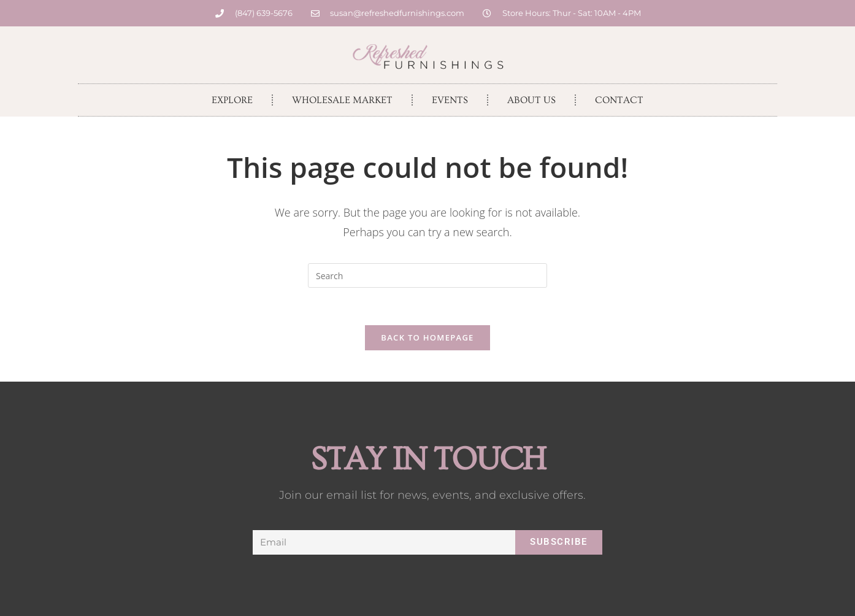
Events (450, 100)
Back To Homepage (427, 337)
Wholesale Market (342, 100)
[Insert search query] (428, 275)
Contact (619, 100)
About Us (531, 100)
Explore (232, 100)
